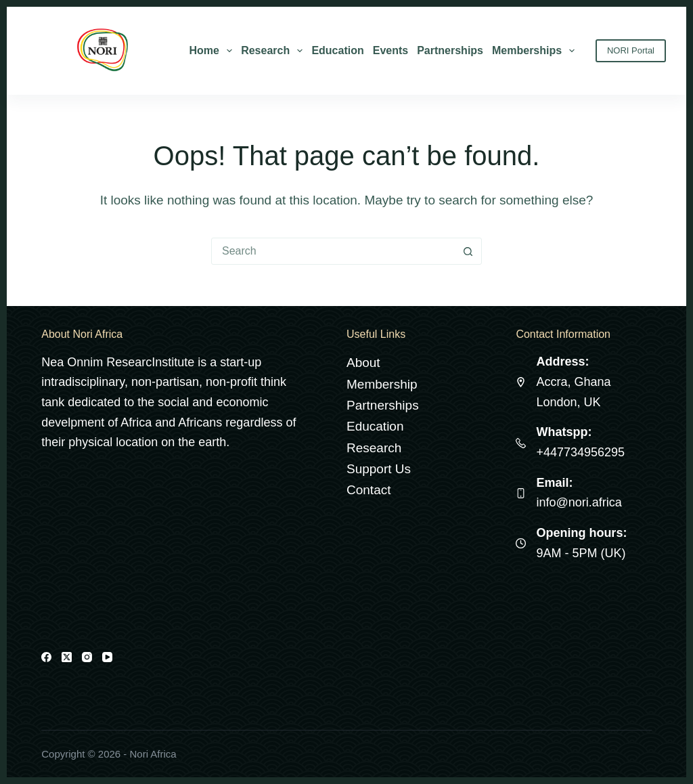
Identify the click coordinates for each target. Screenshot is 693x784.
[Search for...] (333, 251)
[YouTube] (107, 657)
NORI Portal (631, 50)
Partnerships (450, 50)
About (363, 363)
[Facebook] (46, 657)
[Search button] (468, 251)
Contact (368, 490)
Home (213, 51)
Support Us (379, 469)
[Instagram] (87, 657)
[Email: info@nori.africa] (521, 493)
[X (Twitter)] (67, 657)
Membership (382, 384)
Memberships (536, 51)
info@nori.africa (579, 502)
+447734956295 (580, 452)
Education (337, 50)
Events (390, 50)
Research (274, 51)
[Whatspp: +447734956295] (521, 443)
